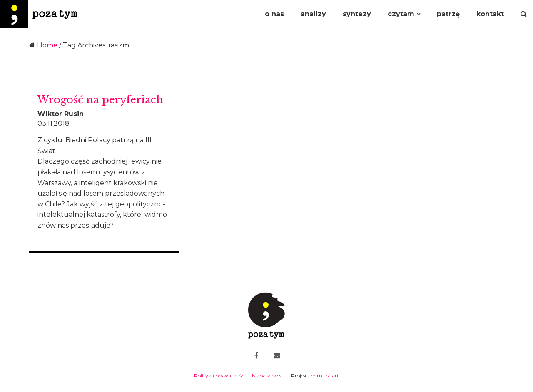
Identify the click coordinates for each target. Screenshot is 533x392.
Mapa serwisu (268, 376)
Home (47, 45)
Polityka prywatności (220, 376)
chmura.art (325, 376)
